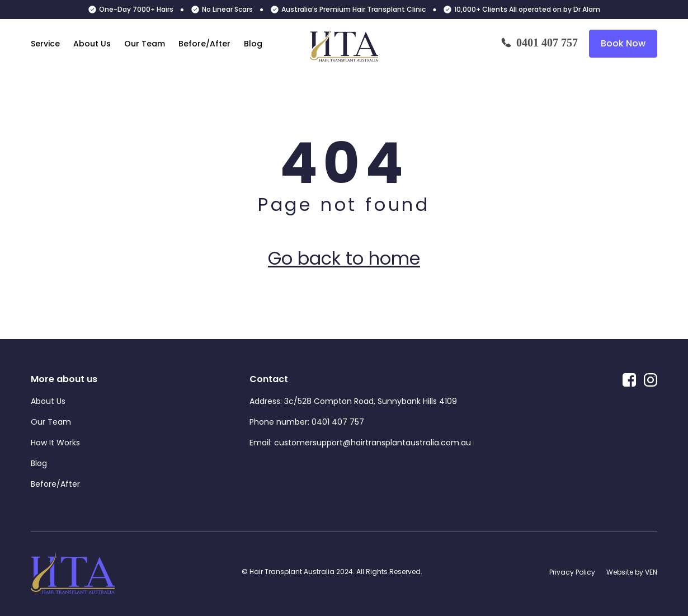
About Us (92, 44)
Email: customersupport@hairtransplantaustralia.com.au (360, 443)
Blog (253, 44)
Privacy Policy (572, 572)
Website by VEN (632, 572)
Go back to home (344, 258)
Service (45, 44)
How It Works (55, 443)
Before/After (204, 44)
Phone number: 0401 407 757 (307, 422)
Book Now (623, 43)
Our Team (145, 44)
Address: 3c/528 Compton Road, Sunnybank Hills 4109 (353, 401)
